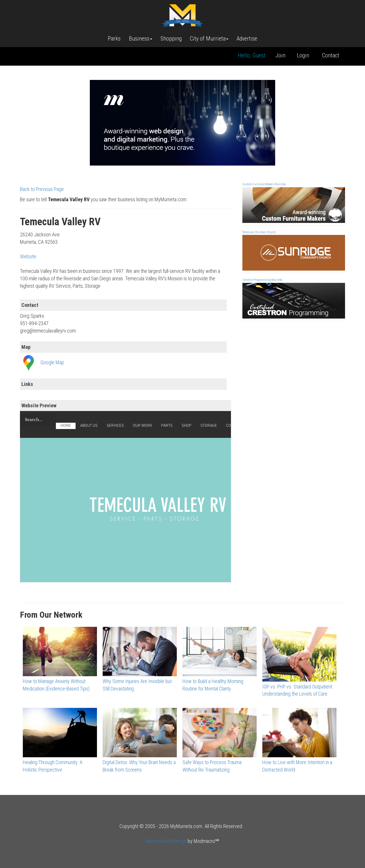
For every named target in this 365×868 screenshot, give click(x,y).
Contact (331, 55)
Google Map (52, 362)
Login (303, 55)
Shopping (171, 39)
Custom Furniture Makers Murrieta (264, 184)
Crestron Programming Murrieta (262, 280)
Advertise (247, 39)
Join (280, 55)
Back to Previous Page (42, 189)
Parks (114, 39)
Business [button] (141, 39)
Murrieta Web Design (166, 841)
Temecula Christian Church (259, 232)
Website (28, 256)
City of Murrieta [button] (209, 39)
